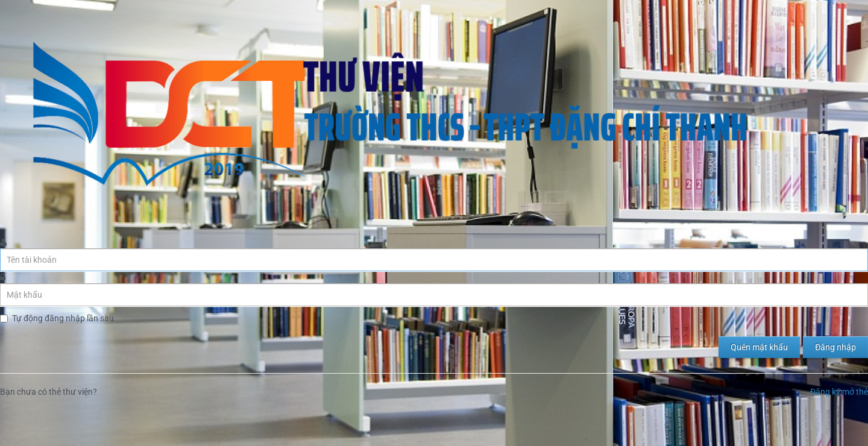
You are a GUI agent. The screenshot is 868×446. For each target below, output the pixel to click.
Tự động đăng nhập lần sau (63, 318)
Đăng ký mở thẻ (839, 392)
